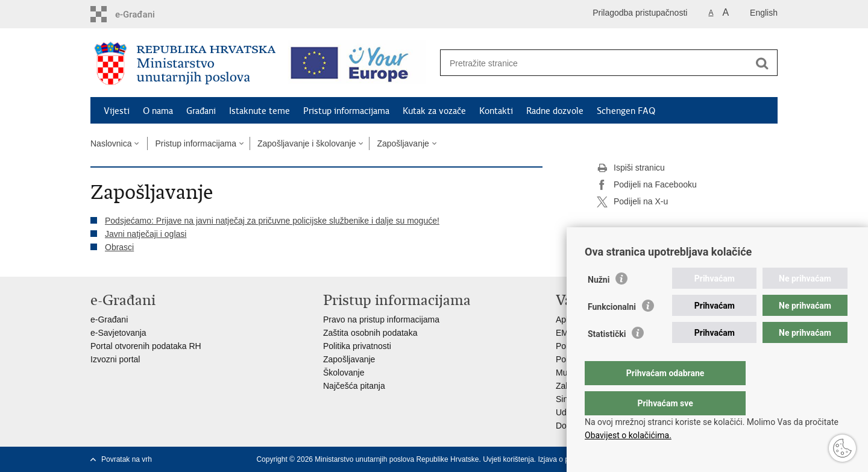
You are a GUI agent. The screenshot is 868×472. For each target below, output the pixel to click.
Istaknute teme (259, 111)
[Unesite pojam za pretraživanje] (596, 63)
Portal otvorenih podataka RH (146, 346)
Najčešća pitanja (354, 386)
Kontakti (496, 111)
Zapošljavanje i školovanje (307, 143)
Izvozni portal (115, 359)
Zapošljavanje (403, 143)
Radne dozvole (555, 111)
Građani (201, 111)
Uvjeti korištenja (508, 459)
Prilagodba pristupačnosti (640, 13)
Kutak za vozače (434, 111)
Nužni (599, 304)
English (764, 13)
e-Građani (109, 319)
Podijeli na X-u (632, 202)
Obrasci (119, 247)
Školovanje (344, 373)
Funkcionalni (612, 331)
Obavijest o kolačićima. (628, 435)
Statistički (607, 358)
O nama (158, 111)
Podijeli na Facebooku (647, 185)
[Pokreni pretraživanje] (762, 63)
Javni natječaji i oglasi (146, 234)
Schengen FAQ (626, 111)
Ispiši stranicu (631, 168)
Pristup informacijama (346, 111)
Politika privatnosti (357, 346)
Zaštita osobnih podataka (370, 333)
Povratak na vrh (127, 459)
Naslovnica (111, 143)
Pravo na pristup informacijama (381, 319)
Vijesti (117, 111)
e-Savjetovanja (118, 333)
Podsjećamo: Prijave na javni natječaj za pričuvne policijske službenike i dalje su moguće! (272, 221)
